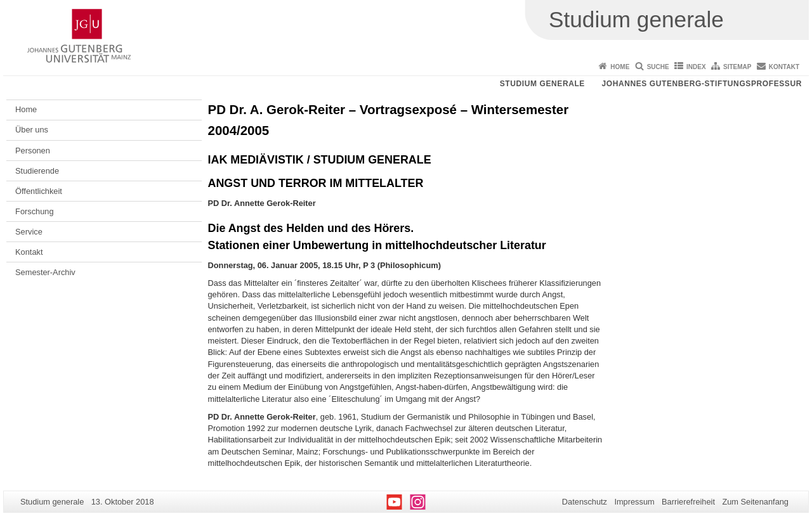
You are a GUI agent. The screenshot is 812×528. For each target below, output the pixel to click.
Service (29, 232)
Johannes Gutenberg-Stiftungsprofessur (702, 84)
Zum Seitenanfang (755, 502)
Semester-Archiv (45, 272)
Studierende (37, 171)
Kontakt (784, 67)
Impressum (634, 502)
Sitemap (737, 67)
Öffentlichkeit (39, 191)
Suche (658, 67)
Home (620, 67)
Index (696, 67)
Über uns (32, 130)
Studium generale (542, 84)
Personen (33, 151)
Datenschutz (585, 502)
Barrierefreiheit (688, 502)
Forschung (34, 211)
